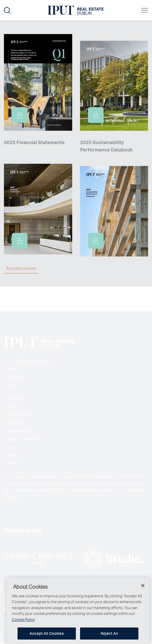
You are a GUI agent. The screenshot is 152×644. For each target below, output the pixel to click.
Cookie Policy (23, 624)
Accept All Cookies (47, 638)
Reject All (109, 638)
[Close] (143, 590)
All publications (21, 268)
